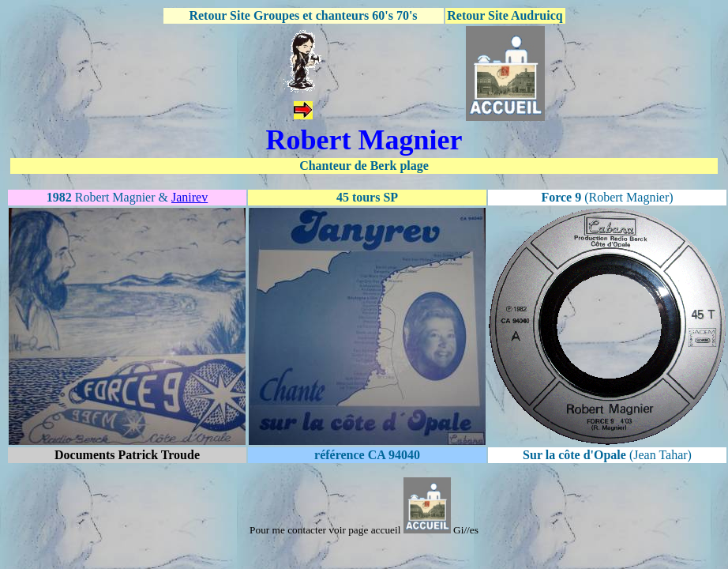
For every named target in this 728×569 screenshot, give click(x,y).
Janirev (190, 197)
